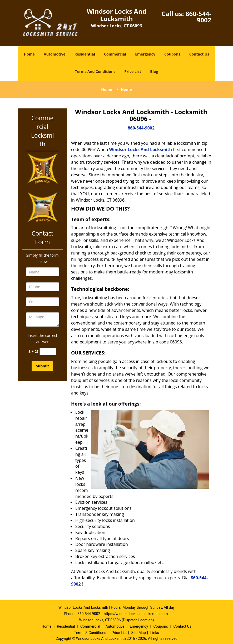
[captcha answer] (48, 351)
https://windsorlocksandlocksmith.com (136, 614)
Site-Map (139, 633)
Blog (154, 71)
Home (29, 54)
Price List (133, 71)
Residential (85, 54)
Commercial (115, 54)
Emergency (145, 54)
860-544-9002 (199, 17)
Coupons (172, 54)
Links (155, 633)
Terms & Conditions (90, 633)
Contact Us (199, 54)
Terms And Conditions (95, 71)
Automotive (55, 54)
